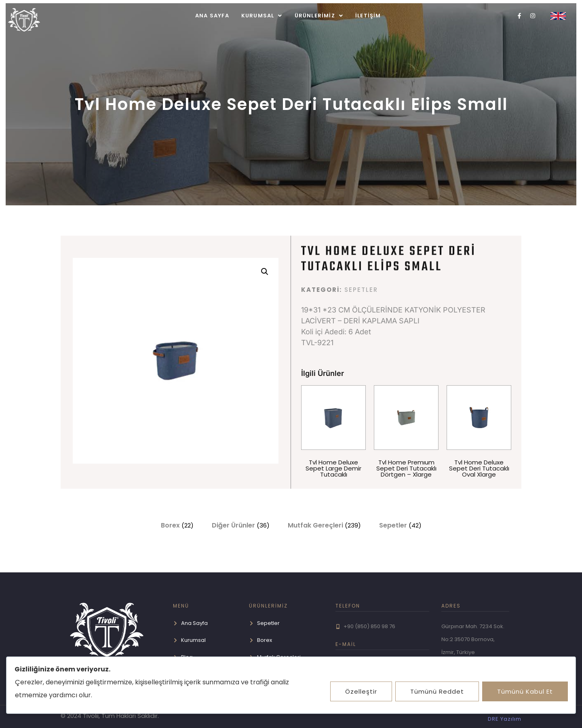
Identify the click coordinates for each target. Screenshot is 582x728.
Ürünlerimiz (319, 16)
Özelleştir (359, 691)
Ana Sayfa (212, 16)
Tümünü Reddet (436, 691)
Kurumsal (262, 16)
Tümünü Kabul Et (525, 691)
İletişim (368, 16)
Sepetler (361, 290)
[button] (262, 16)
